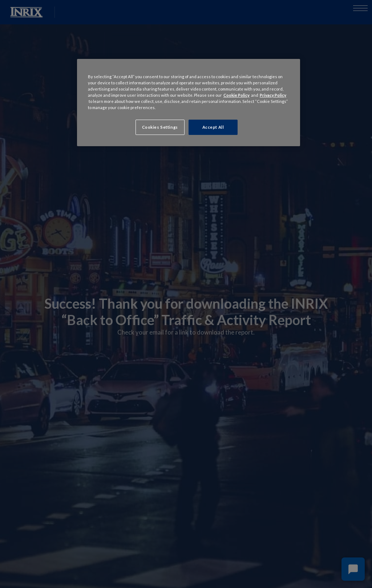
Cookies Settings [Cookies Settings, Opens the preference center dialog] (160, 127)
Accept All (213, 127)
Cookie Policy (236, 95)
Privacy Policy (273, 95)
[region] (189, 103)
